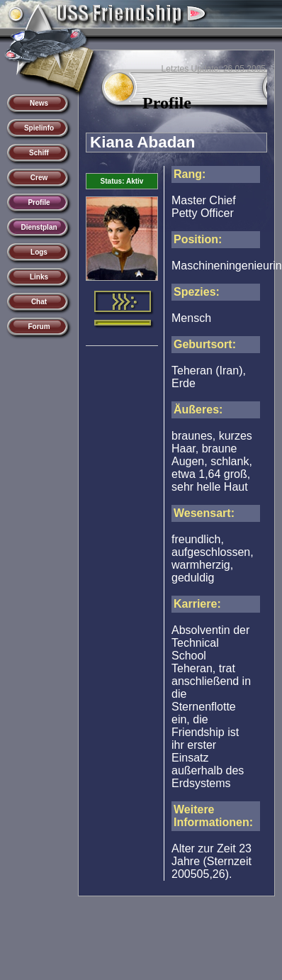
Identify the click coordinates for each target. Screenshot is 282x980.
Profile (39, 202)
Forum (39, 327)
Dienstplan (39, 227)
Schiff (39, 153)
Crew (39, 178)
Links (39, 277)
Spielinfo (39, 128)
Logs (39, 252)
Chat (39, 302)
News (39, 103)
